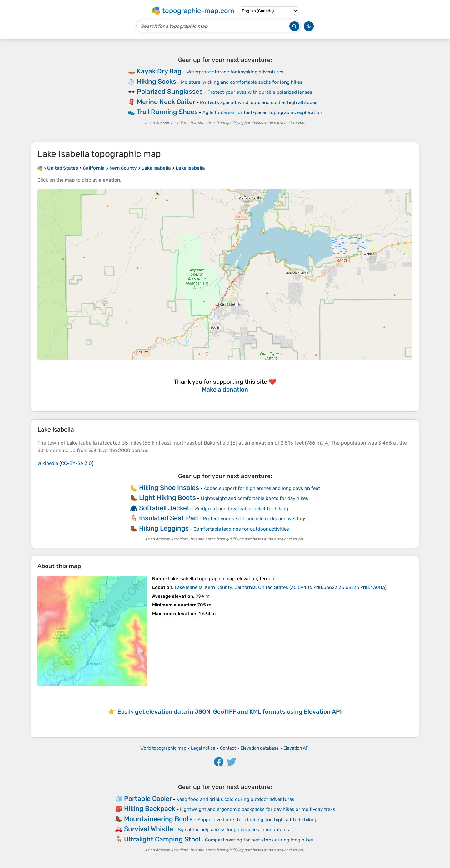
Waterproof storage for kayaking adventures (235, 72)
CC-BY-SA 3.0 (76, 463)
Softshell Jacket (164, 508)
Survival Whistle (149, 829)
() (281, 587)
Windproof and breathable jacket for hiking (241, 509)
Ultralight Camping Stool (162, 839)
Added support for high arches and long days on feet (262, 488)
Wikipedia (48, 463)
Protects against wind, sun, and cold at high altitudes (259, 102)
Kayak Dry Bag (159, 71)
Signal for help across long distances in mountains (233, 830)
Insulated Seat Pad (169, 518)
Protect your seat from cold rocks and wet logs (255, 519)
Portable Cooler (148, 798)
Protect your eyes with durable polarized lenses (260, 92)
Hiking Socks (157, 81)
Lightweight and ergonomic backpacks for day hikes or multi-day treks (258, 809)
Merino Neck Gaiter (166, 102)
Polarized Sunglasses (170, 91)
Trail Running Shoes (167, 112)
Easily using (230, 712)
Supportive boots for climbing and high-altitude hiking (257, 820)
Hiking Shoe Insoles (169, 488)
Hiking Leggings (164, 528)
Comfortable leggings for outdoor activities (241, 529)
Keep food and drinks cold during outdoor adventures (235, 799)
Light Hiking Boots (167, 498)
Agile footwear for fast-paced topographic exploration (262, 112)
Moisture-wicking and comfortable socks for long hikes (242, 82)
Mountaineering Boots (158, 819)
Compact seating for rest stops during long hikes (259, 840)
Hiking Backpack (150, 808)
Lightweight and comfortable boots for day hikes (254, 498)
